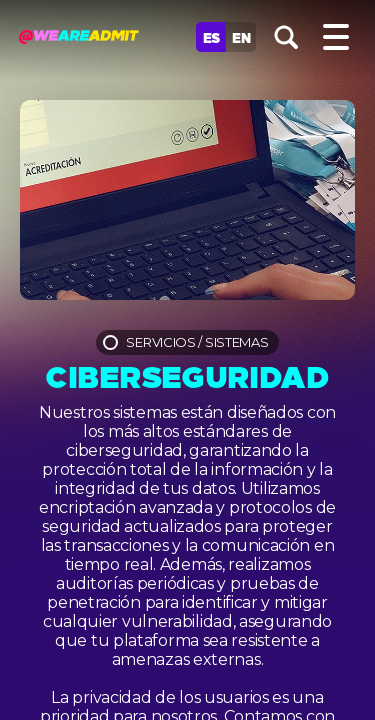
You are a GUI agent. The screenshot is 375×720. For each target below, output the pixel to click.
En (241, 37)
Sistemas (237, 342)
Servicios (160, 342)
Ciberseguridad (187, 374)
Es (211, 37)
